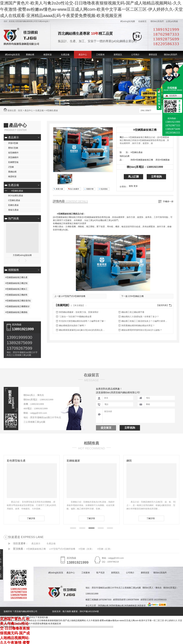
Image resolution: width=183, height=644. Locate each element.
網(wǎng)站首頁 (12, 55)
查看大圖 (59, 189)
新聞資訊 (118, 55)
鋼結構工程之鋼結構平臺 (133, 312)
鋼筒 (129, 461)
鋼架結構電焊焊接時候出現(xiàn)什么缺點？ (142, 330)
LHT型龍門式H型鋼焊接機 (73, 296)
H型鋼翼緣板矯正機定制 (16, 283)
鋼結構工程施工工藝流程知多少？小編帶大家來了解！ (145, 321)
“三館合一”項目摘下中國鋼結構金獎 (75, 317)
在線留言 (142, 21)
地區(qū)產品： (125, 158)
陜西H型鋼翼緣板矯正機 (142, 160)
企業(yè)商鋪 (172, 21)
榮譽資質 (153, 55)
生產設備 (65, 55)
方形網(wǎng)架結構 (22, 255)
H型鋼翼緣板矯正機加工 (16, 289)
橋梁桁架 (48, 55)
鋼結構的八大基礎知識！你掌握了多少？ (140, 317)
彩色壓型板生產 (16, 461)
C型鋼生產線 (14, 200)
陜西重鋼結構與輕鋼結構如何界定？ (138, 326)
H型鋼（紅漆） (105, 549)
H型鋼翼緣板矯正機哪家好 (17, 306)
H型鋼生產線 (52, 110)
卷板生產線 (13, 210)
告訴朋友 (104, 189)
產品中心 (83, 55)
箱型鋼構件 (13, 153)
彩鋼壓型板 (13, 162)
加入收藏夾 (75, 189)
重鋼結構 (30, 55)
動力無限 (67, 611)
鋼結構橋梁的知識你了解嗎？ (72, 326)
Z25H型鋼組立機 (136, 296)
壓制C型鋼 (13, 148)
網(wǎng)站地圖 (128, 21)
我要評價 (90, 189)
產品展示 (14, 137)
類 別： (125, 152)
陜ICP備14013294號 (89, 611)
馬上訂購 (133, 177)
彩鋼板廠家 (73, 461)
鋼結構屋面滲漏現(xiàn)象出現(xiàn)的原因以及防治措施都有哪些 (83, 330)
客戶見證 (100, 573)
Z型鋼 (11, 167)
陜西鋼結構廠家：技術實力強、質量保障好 (79, 312)
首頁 (20, 110)
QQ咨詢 (173, 96)
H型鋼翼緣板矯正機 (145, 130)
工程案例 (100, 55)
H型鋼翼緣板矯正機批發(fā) (18, 301)
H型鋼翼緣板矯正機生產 (16, 277)
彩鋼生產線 (13, 205)
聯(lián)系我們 (157, 21)
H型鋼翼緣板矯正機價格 (16, 312)
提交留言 (106, 428)
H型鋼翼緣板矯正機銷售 (16, 295)
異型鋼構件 (13, 157)
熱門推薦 (14, 218)
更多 (136, 186)
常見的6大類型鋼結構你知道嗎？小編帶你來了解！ (82, 321)
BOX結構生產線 (16, 196)
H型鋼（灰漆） (86, 549)
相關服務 (14, 270)
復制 (131, 186)
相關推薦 (91, 443)
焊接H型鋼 (13, 143)
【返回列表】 (162, 305)
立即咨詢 (156, 177)
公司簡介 (135, 55)
